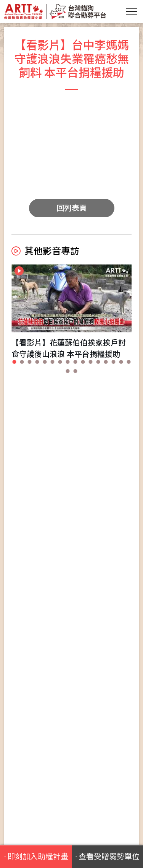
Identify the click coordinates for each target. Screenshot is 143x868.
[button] (14, 362)
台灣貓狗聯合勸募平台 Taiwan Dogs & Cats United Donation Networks (55, 11)
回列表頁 (72, 208)
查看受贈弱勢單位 (108, 857)
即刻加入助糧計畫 (36, 857)
